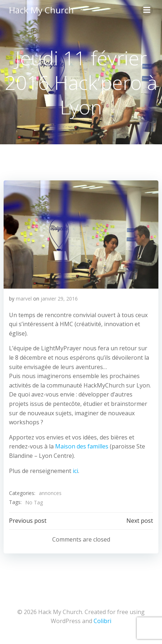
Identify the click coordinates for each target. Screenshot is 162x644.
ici (75, 471)
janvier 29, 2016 (59, 299)
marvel (24, 299)
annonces (50, 493)
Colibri (102, 621)
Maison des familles (82, 446)
